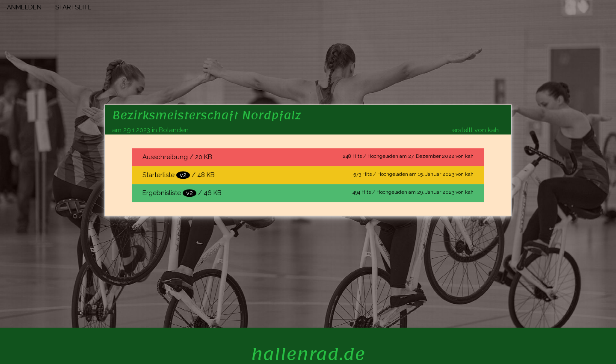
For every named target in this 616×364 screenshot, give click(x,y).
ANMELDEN (24, 7)
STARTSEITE (73, 7)
